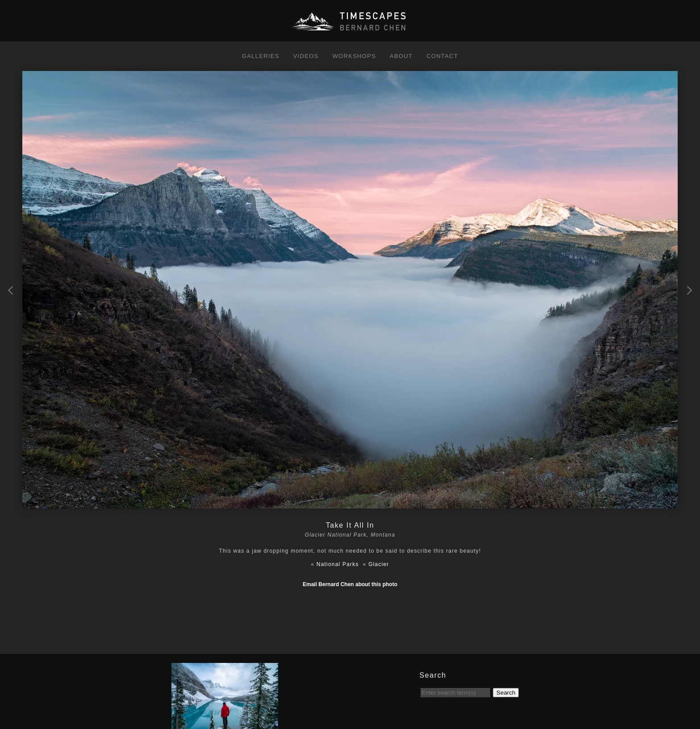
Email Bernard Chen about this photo (350, 584)
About (401, 56)
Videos (306, 56)
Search (506, 693)
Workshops (354, 56)
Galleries (261, 56)
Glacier (379, 564)
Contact (442, 56)
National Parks (338, 564)
